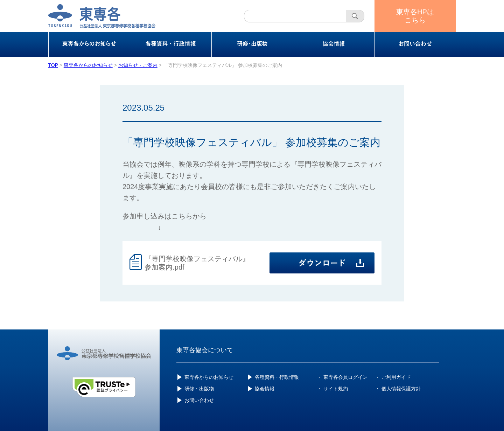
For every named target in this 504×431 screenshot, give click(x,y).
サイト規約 (336, 389)
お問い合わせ (199, 400)
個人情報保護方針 (401, 389)
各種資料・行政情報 (277, 377)
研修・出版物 (199, 389)
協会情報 (265, 389)
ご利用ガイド (396, 377)
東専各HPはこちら (415, 16)
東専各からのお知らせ (209, 377)
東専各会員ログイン (345, 377)
